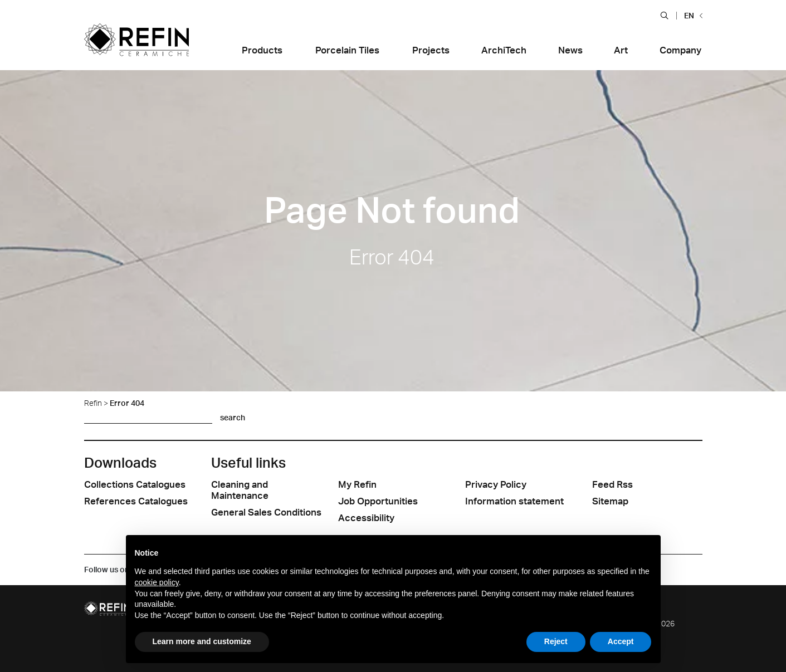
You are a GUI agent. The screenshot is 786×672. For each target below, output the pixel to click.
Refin (93, 403)
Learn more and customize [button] (202, 641)
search (233, 417)
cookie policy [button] (157, 582)
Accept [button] (621, 641)
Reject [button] (556, 641)
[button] (664, 15)
